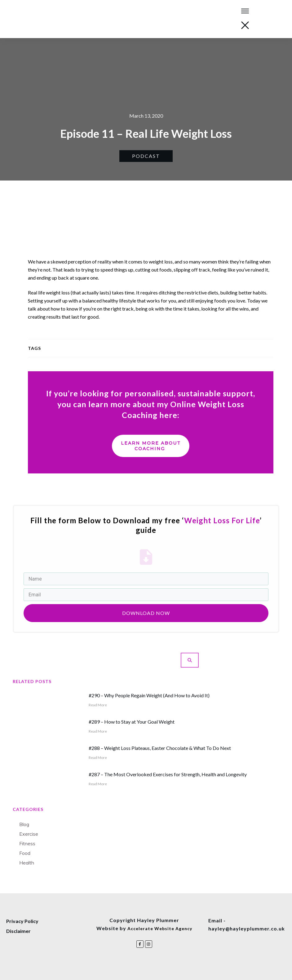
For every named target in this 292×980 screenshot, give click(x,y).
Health (27, 863)
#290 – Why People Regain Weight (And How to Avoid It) (149, 695)
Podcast (146, 156)
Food (25, 853)
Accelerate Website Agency (160, 928)
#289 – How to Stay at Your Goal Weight (132, 722)
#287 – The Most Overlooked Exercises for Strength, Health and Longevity (168, 774)
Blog (24, 824)
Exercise (29, 834)
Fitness (27, 843)
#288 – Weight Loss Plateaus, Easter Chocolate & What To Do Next (160, 748)
